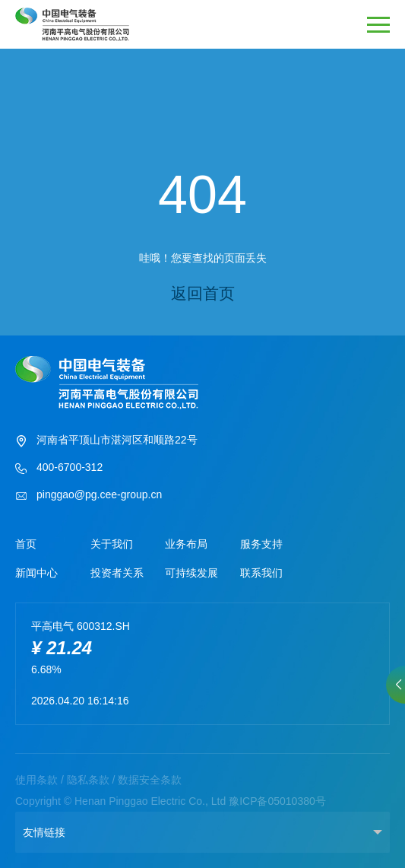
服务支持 (261, 544)
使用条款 (36, 780)
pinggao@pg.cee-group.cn (89, 496)
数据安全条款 (150, 780)
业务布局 (186, 544)
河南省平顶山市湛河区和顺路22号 (106, 441)
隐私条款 (88, 780)
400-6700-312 (59, 469)
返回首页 (203, 293)
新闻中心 (36, 573)
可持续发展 (191, 573)
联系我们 (261, 573)
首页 (26, 544)
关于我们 (112, 544)
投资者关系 (117, 573)
